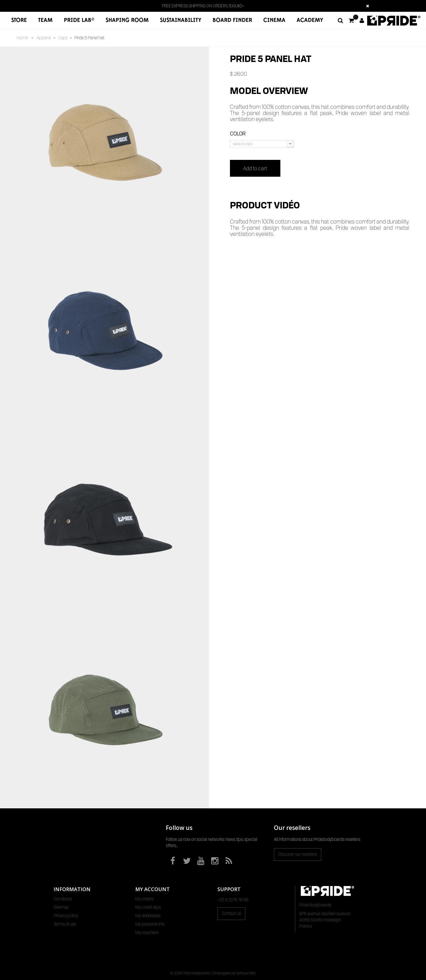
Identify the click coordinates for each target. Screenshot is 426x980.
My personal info (150, 924)
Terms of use (65, 924)
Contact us (231, 914)
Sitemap (61, 907)
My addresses (148, 916)
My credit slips (148, 907)
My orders (144, 899)
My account (153, 889)
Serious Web (246, 973)
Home (22, 38)
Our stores (63, 899)
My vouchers (147, 933)
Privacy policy (66, 916)
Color (238, 134)
